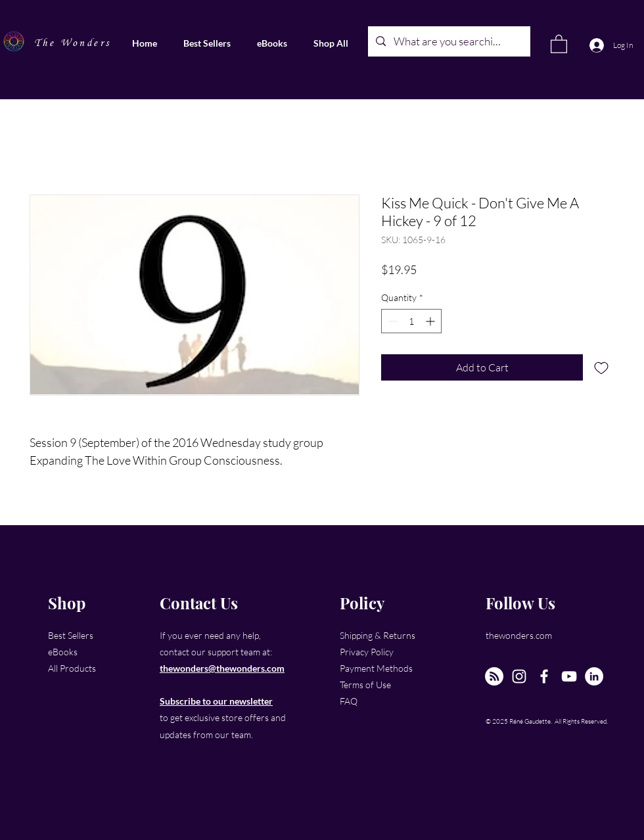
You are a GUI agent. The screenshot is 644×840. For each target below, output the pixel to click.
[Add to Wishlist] (601, 367)
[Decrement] (391, 321)
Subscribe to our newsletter (216, 701)
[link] (559, 43)
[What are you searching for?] (448, 41)
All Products (72, 668)
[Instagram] (519, 676)
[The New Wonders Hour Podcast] (494, 676)
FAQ (349, 701)
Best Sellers (71, 635)
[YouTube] (569, 676)
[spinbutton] (411, 321)
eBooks (63, 652)
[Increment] (431, 321)
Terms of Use (365, 685)
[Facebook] (544, 676)
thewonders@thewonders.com (222, 668)
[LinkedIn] (594, 676)
